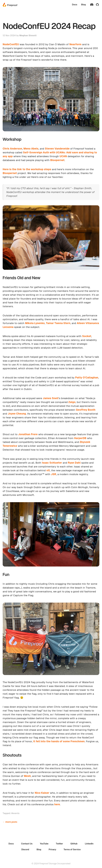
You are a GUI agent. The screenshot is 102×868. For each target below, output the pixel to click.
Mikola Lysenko (35, 323)
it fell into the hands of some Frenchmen (59, 741)
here (57, 804)
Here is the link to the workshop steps (27, 169)
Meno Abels (31, 149)
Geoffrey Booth (86, 410)
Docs (75, 5)
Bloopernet (57, 160)
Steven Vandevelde (57, 149)
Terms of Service (72, 849)
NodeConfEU (11, 44)
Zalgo (72, 402)
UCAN (63, 156)
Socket (87, 336)
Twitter (59, 844)
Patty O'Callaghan (87, 378)
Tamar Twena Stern (58, 323)
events (16, 813)
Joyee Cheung (17, 414)
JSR (54, 474)
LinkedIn (89, 844)
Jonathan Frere (28, 434)
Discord (25, 849)
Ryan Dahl (74, 463)
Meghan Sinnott (28, 35)
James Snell (51, 398)
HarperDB (80, 438)
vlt (48, 470)
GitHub (74, 844)
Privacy (52, 849)
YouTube (44, 844)
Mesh (27, 776)
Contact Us (27, 844)
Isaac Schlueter (52, 463)
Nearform (75, 44)
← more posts (10, 822)
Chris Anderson (12, 149)
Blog (83, 5)
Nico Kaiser (42, 793)
